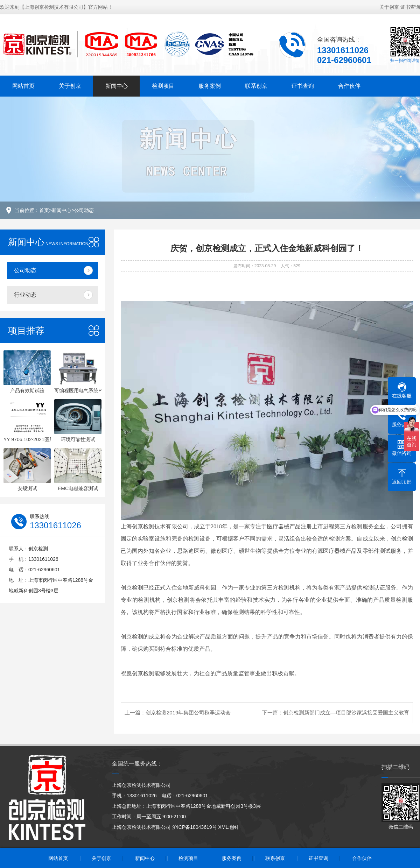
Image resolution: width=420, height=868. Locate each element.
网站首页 (23, 86)
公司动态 (84, 210)
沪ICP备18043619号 (195, 827)
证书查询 (410, 7)
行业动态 (25, 295)
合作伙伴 (349, 86)
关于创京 (389, 7)
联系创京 (256, 86)
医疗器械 (278, 526)
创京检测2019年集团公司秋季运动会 (188, 712)
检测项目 (163, 86)
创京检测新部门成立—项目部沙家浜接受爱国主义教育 (346, 712)
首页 (44, 210)
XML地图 (228, 827)
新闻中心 (117, 86)
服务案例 (210, 86)
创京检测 (143, 526)
